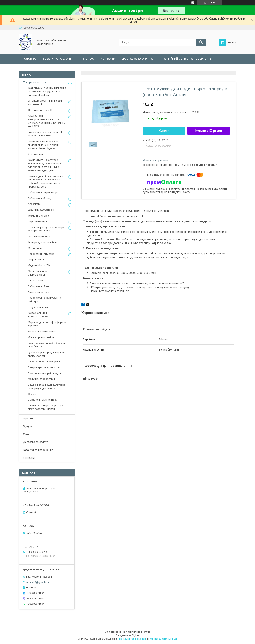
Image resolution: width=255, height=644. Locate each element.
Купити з (209, 131)
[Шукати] (201, 42)
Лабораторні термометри (43, 192)
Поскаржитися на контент (133, 639)
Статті (27, 434)
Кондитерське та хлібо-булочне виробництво (47, 345)
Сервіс (28, 69)
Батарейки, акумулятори (43, 400)
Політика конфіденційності (163, 639)
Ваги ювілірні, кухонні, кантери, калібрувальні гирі (46, 229)
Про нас (88, 59)
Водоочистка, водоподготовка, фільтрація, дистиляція (47, 387)
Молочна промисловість (43, 331)
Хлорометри (35, 154)
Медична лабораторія (41, 379)
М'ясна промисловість (41, 337)
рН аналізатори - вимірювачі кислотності (45, 103)
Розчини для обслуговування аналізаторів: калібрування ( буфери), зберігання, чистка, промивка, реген (45, 181)
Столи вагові (36, 280)
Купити (164, 131)
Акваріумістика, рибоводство (46, 373)
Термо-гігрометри (38, 216)
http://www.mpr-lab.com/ (40, 577)
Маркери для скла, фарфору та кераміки (47, 324)
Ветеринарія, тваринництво (44, 367)
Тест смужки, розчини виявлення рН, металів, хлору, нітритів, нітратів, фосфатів (47, 91)
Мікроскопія (35, 248)
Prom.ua (146, 632)
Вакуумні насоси (38, 307)
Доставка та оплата (137, 59)
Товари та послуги (57, 59)
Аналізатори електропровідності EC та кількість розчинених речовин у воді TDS (46, 121)
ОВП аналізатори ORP (42, 110)
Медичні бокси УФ (39, 265)
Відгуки (28, 426)
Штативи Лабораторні (41, 210)
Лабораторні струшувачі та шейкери (44, 299)
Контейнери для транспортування (38, 315)
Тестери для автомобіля (43, 242)
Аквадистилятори (38, 292)
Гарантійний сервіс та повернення (186, 59)
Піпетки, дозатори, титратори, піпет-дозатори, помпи (46, 407)
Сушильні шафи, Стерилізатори (38, 273)
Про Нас (28, 418)
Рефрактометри (37, 221)
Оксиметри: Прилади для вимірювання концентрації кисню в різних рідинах (44, 145)
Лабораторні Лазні (39, 286)
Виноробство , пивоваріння (44, 362)
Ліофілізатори (36, 260)
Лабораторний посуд (41, 198)
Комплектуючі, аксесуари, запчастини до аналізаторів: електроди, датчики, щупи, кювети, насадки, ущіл (45, 165)
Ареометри (34, 204)
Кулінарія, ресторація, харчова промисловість (47, 354)
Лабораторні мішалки (41, 254)
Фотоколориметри (39, 236)
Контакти (108, 59)
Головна (29, 59)
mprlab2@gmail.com (38, 582)
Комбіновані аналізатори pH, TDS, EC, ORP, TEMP (45, 134)
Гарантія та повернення (38, 450)
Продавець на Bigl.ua (127, 635)
